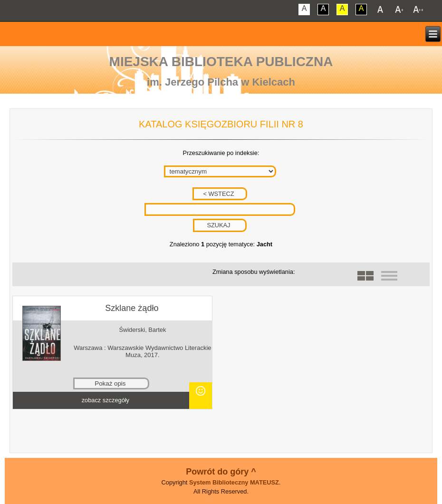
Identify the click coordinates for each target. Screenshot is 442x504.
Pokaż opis (110, 383)
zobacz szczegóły (106, 400)
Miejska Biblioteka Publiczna (221, 62)
